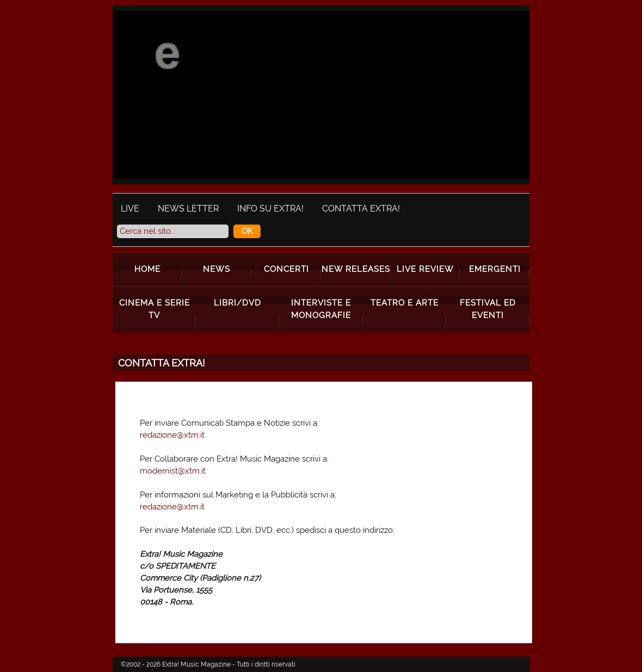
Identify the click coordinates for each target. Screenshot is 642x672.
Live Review (425, 269)
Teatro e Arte (405, 303)
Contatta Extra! (361, 209)
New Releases (356, 269)
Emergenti (495, 269)
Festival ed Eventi (488, 309)
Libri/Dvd (237, 303)
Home (147, 269)
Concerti (286, 269)
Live (130, 209)
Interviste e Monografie (321, 309)
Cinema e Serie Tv (155, 309)
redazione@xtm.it (172, 435)
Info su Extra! (270, 209)
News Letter (188, 209)
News (217, 269)
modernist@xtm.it (173, 471)
